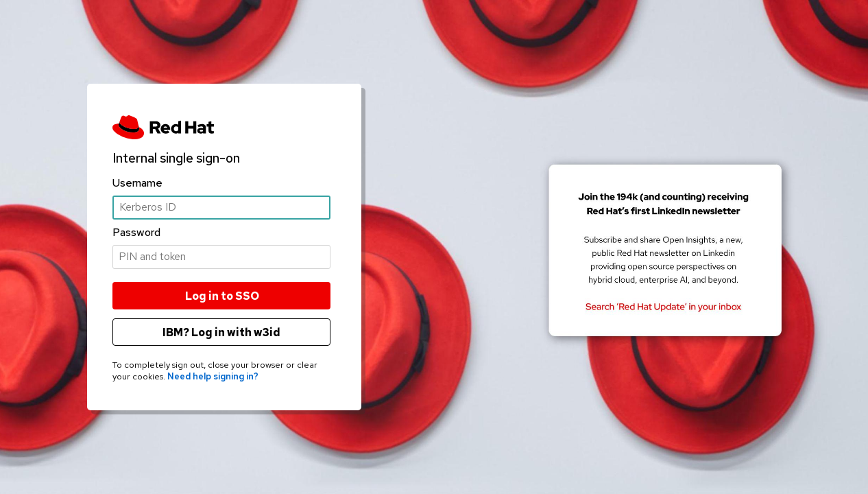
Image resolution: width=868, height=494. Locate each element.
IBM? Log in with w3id (221, 332)
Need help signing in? (213, 376)
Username (137, 182)
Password (136, 232)
